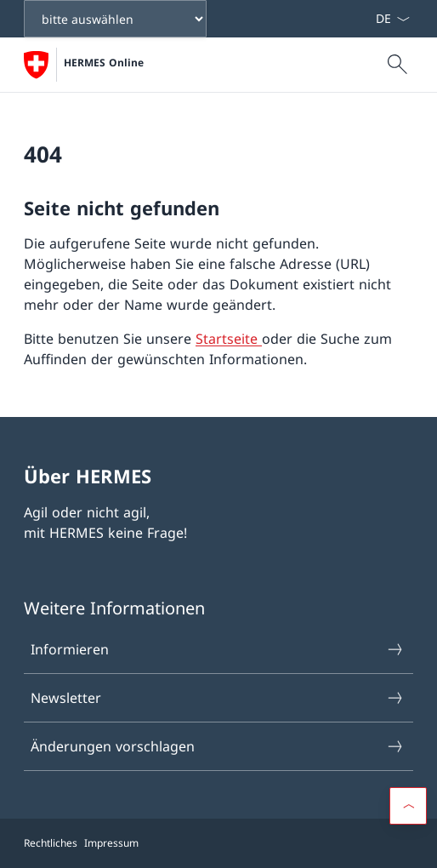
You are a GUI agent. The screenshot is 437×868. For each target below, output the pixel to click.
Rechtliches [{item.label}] (51, 843)
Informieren (218, 649)
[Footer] (218, 843)
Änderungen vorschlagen (218, 746)
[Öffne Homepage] (84, 65)
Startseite (229, 339)
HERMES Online (104, 63)
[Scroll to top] (408, 806)
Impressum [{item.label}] (111, 843)
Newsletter (218, 698)
